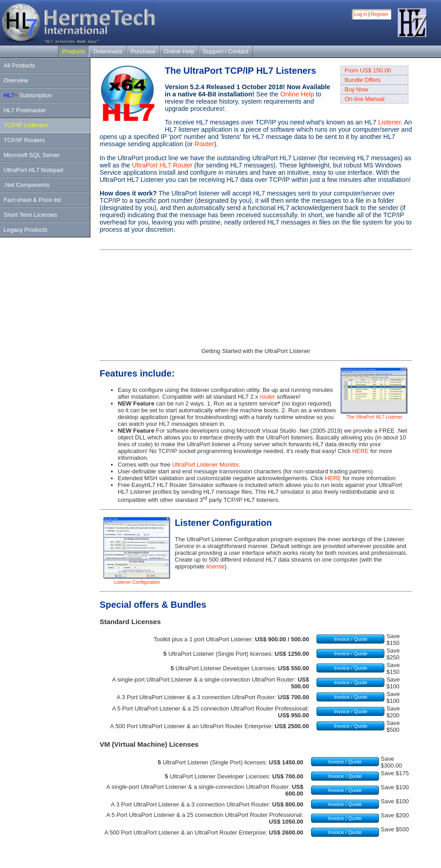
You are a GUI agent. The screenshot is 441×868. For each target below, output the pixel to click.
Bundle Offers (362, 80)
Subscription (28, 95)
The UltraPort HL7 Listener (374, 415)
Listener (389, 122)
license (215, 566)
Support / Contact (226, 51)
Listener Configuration (137, 580)
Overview (16, 80)
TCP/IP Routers (24, 140)
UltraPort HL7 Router (163, 165)
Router (204, 144)
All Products (19, 65)
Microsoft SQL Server (32, 155)
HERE (360, 451)
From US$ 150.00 (368, 70)
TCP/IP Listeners (26, 125)
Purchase (143, 51)
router (268, 397)
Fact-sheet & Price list (32, 200)
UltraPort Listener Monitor (205, 465)
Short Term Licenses (30, 215)
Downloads (108, 51)
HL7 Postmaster (25, 110)
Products (74, 51)
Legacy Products (26, 230)
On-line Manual (364, 99)
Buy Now (356, 89)
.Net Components (26, 185)
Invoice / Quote (350, 639)
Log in (361, 14)
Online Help (179, 51)
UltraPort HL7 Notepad (34, 170)
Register (380, 14)
